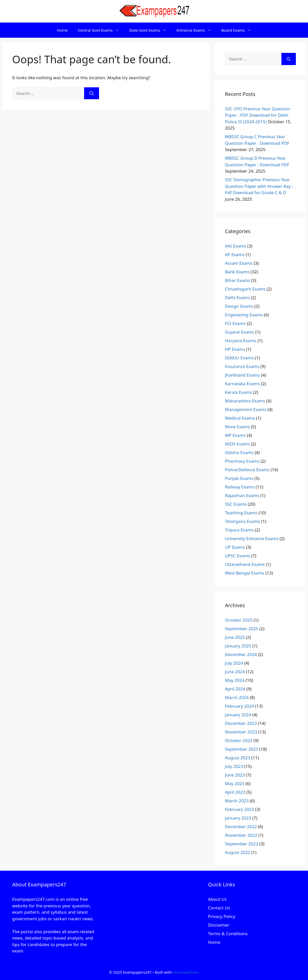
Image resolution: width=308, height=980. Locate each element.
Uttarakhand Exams (245, 564)
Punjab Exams (239, 478)
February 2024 (239, 706)
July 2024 (234, 663)
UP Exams (235, 547)
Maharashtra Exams (245, 401)
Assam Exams (239, 263)
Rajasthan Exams (242, 495)
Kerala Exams (238, 392)
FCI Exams (235, 323)
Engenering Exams (244, 315)
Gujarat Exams (240, 332)
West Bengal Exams (245, 573)
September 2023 (242, 749)
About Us (217, 899)
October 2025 (239, 620)
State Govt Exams (150, 30)
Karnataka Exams (242, 384)
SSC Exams (236, 504)
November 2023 (241, 732)
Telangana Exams (243, 521)
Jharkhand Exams (242, 375)
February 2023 (239, 809)
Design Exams (239, 306)
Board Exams (239, 30)
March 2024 (237, 697)
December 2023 (241, 723)
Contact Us (219, 908)
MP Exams (235, 435)
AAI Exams (236, 246)
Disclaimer (219, 925)
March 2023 (237, 801)
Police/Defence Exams (247, 470)
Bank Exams (237, 272)
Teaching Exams (241, 513)
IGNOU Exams (239, 358)
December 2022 (241, 826)
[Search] (92, 93)
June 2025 (235, 637)
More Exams (237, 427)
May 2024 (235, 680)
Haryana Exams (241, 341)
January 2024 (238, 715)
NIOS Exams (237, 444)
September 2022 (242, 844)
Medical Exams (240, 418)
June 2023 (235, 775)
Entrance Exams (196, 30)
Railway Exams (240, 487)
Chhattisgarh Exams (245, 289)
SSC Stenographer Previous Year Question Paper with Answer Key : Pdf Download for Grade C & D (259, 186)
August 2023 (238, 758)
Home (62, 30)
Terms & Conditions (228, 934)
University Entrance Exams (252, 538)
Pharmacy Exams (242, 461)
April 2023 (235, 792)
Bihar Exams (237, 280)
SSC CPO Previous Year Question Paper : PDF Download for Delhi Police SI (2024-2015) (257, 115)
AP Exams (235, 254)
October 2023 (239, 740)
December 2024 (241, 654)
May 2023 (235, 783)
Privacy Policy (222, 916)
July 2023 (234, 766)
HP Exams (235, 349)
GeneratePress (186, 972)
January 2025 (238, 646)
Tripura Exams (239, 530)
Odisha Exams (239, 452)
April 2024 (235, 689)
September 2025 (242, 629)
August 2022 (238, 852)
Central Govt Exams (101, 30)
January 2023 (238, 818)
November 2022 (241, 835)
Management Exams (246, 409)
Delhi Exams (237, 298)
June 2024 (235, 672)
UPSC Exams (237, 556)
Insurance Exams (242, 366)
